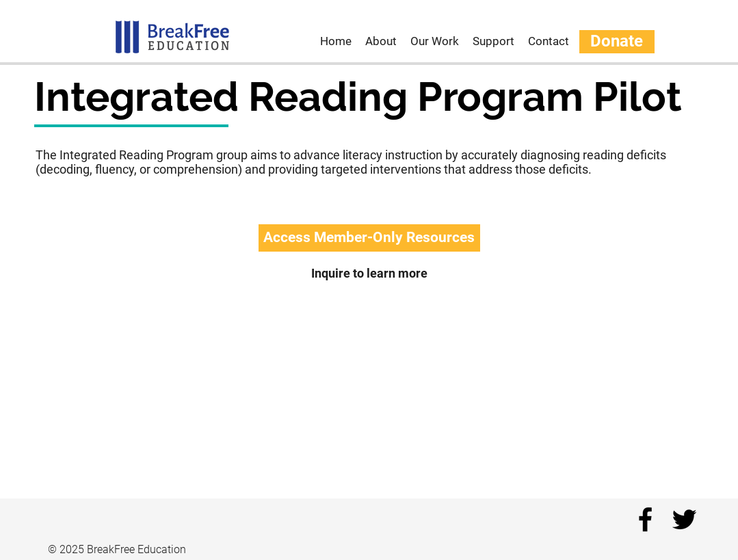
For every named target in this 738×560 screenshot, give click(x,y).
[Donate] (617, 42)
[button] (369, 238)
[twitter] (684, 519)
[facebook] (645, 519)
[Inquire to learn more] (369, 273)
